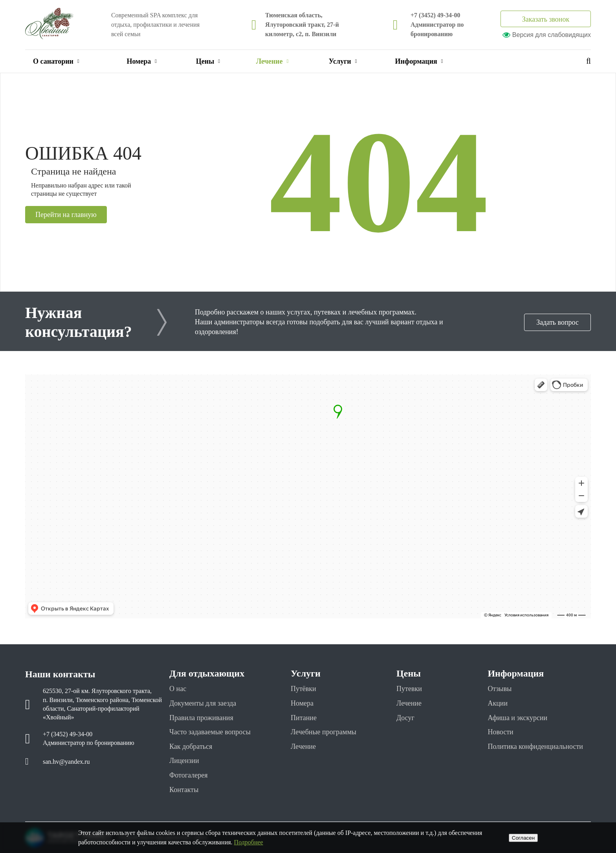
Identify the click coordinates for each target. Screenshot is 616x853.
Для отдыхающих (207, 673)
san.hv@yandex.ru (66, 762)
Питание (304, 718)
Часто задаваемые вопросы (210, 732)
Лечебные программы (324, 732)
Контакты (184, 790)
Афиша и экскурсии (517, 718)
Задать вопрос (557, 322)
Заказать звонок (546, 19)
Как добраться (191, 746)
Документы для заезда (203, 703)
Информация (419, 61)
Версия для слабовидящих (547, 35)
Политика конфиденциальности (535, 746)
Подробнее (249, 842)
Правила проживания (201, 718)
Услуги (343, 61)
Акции (498, 703)
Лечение (272, 61)
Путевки (409, 689)
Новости (500, 732)
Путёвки (303, 689)
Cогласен (523, 838)
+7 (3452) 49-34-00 (435, 15)
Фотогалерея (188, 775)
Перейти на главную (66, 215)
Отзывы (500, 689)
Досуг (405, 718)
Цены (208, 61)
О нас (178, 689)
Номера (142, 61)
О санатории (56, 61)
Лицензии (184, 761)
